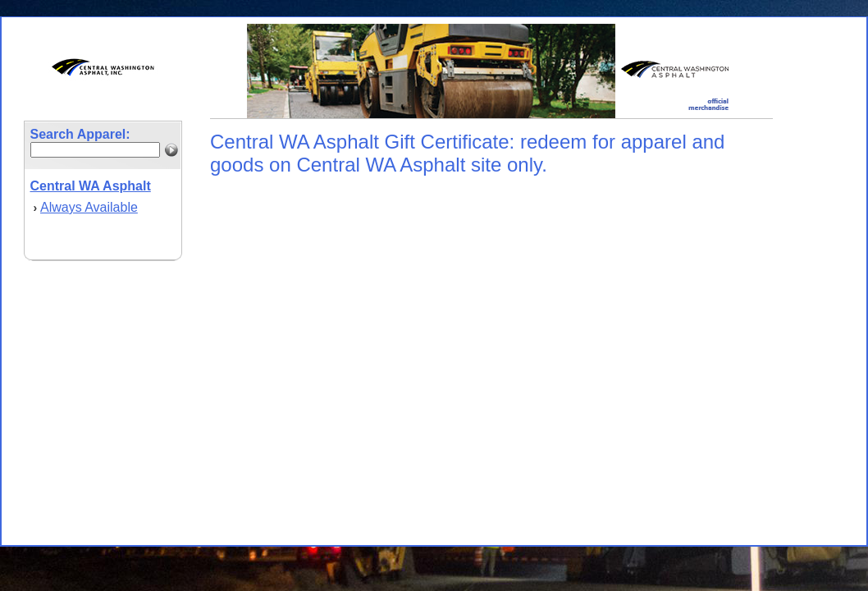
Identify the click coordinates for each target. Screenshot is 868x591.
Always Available (89, 207)
